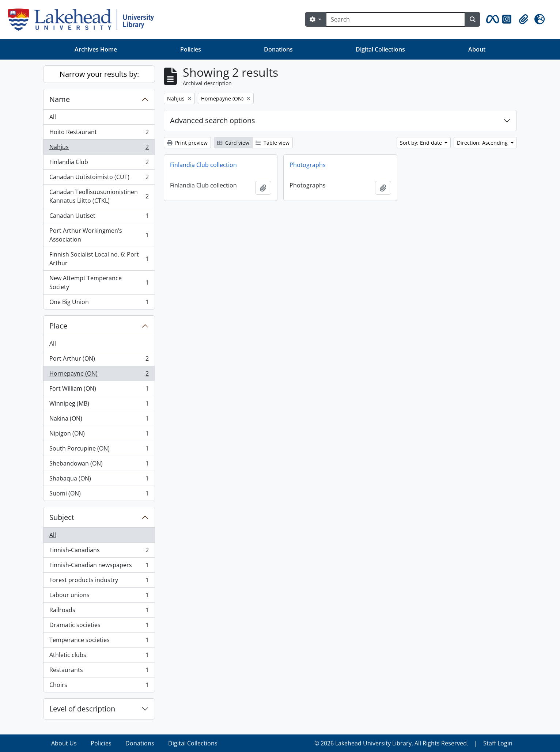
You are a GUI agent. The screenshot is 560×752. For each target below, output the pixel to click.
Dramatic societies (99, 626)
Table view (273, 143)
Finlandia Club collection (203, 165)
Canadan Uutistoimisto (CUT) (99, 178)
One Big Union (99, 303)
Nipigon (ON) (99, 435)
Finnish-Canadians (99, 552)
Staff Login (498, 743)
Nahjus (99, 149)
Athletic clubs (99, 656)
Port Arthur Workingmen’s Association (99, 235)
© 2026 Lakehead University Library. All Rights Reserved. (391, 743)
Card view (233, 143)
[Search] (396, 19)
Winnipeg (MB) (99, 405)
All (53, 117)
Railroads (99, 612)
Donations (278, 49)
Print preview (187, 143)
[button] (491, 19)
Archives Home (96, 49)
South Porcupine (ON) (99, 450)
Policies (191, 49)
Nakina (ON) (99, 420)
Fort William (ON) (99, 390)
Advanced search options (213, 120)
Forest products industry (99, 582)
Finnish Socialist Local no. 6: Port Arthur (99, 259)
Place (58, 326)
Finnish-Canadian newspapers (99, 567)
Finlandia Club (99, 164)
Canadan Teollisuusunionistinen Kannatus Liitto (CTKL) (99, 196)
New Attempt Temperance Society (99, 282)
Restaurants (99, 671)
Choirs (99, 686)
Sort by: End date (422, 143)
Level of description (82, 709)
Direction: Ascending (483, 143)
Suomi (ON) (99, 495)
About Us (64, 743)
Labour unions (99, 597)
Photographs (308, 165)
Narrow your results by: (99, 74)
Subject (62, 517)
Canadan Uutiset (99, 217)
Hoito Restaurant (99, 134)
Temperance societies (99, 641)
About (477, 49)
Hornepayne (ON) (99, 375)
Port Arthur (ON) (99, 360)
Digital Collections (380, 49)
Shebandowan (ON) (99, 465)
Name (60, 99)
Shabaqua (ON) (99, 480)
